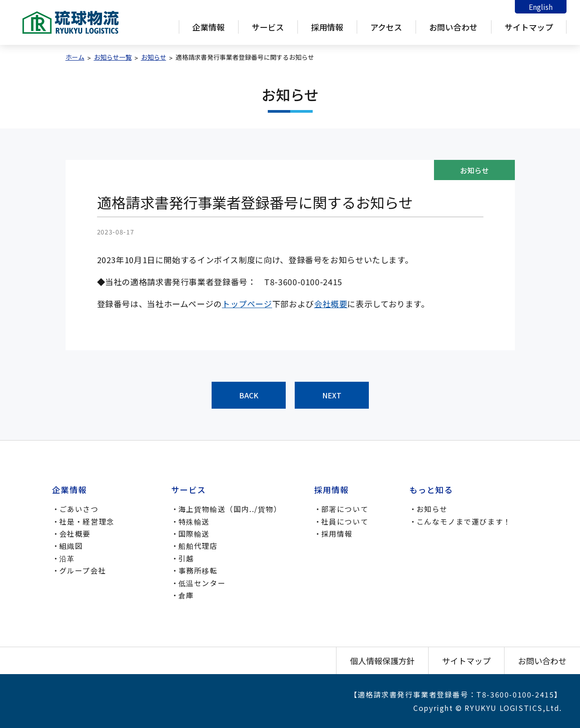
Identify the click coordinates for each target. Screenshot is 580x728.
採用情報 (327, 27)
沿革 (67, 558)
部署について (345, 509)
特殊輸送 (194, 521)
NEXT (332, 395)
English (541, 7)
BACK (249, 395)
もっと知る (431, 490)
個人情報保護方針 (382, 661)
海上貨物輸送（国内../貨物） (230, 509)
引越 (186, 558)
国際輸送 (194, 534)
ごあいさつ (79, 509)
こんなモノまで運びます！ (464, 521)
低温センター (202, 583)
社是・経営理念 (87, 521)
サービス (268, 27)
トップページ (247, 304)
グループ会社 (83, 570)
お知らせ (432, 509)
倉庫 (186, 595)
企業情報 (208, 27)
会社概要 (331, 304)
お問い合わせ (453, 27)
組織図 (71, 546)
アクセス (386, 27)
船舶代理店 (198, 546)
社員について (345, 521)
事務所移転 (198, 570)
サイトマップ (529, 27)
